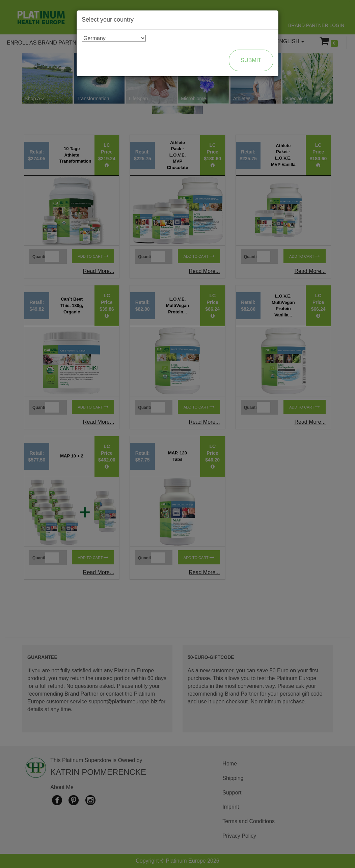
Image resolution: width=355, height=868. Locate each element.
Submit (251, 60)
